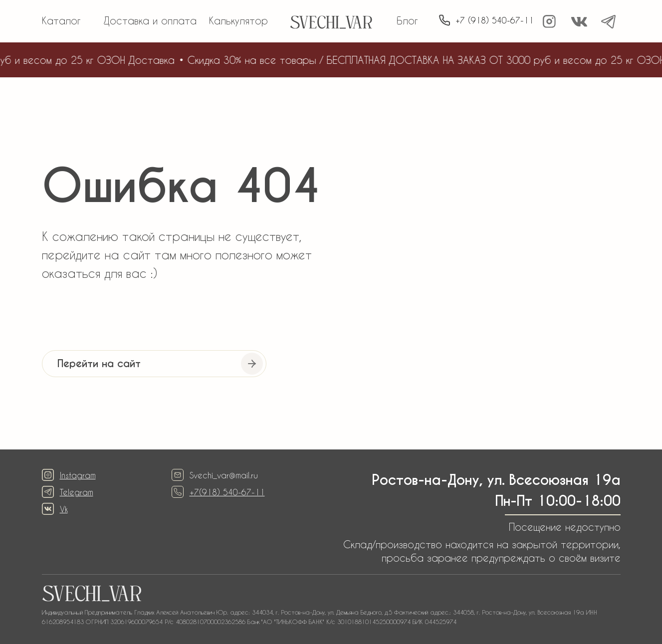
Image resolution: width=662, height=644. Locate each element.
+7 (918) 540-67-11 (495, 20)
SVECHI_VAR (331, 24)
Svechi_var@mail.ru (224, 475)
